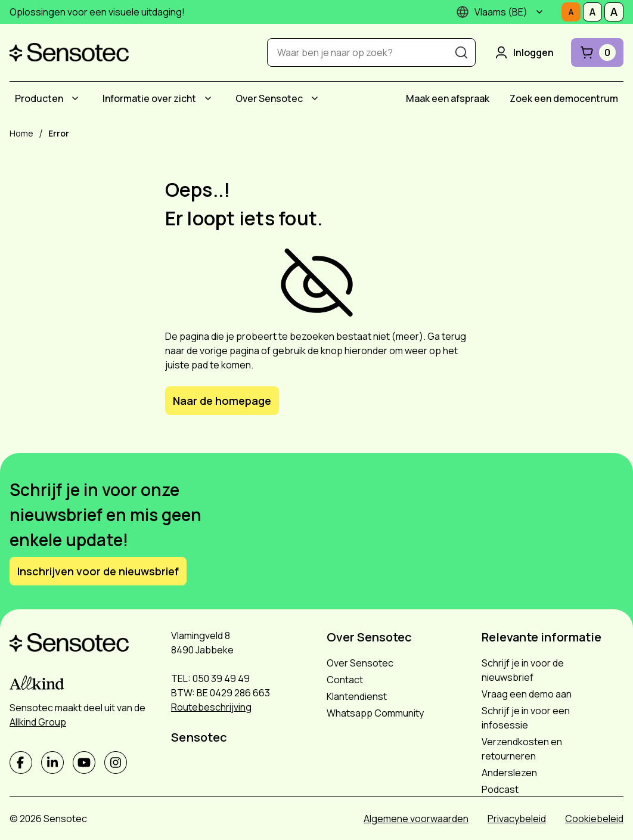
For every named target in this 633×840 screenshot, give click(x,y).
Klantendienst (357, 696)
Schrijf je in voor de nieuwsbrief (523, 670)
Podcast (500, 789)
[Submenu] (539, 12)
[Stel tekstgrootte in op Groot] (614, 12)
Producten (39, 98)
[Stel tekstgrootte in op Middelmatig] (592, 12)
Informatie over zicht (149, 98)
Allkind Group (38, 722)
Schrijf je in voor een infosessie (526, 718)
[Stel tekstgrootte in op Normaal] (571, 12)
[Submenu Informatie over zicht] (208, 98)
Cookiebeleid (594, 819)
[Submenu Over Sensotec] (315, 98)
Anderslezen (509, 773)
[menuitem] (49, 98)
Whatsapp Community (375, 713)
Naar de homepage (222, 401)
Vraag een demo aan (527, 694)
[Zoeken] (461, 52)
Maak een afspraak (448, 98)
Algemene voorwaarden (416, 819)
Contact (345, 680)
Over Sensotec (269, 98)
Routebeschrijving (211, 707)
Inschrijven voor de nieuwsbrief (98, 571)
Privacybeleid (517, 819)
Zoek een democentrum (564, 98)
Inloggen (523, 52)
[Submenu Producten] (75, 98)
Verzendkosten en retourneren (522, 749)
